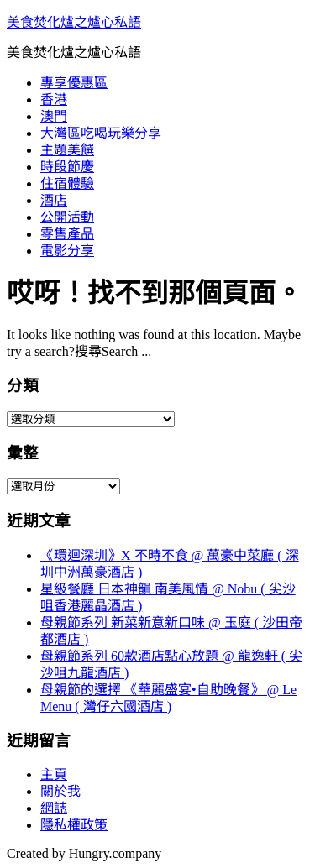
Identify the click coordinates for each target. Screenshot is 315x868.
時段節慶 (67, 167)
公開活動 (67, 217)
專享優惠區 (74, 83)
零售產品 (67, 234)
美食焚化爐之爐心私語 (74, 22)
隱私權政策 (74, 825)
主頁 (54, 774)
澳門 (54, 116)
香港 (54, 99)
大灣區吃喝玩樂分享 (101, 133)
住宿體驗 (67, 183)
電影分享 (67, 251)
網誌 (54, 808)
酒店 (54, 200)
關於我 (60, 791)
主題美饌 (67, 150)
